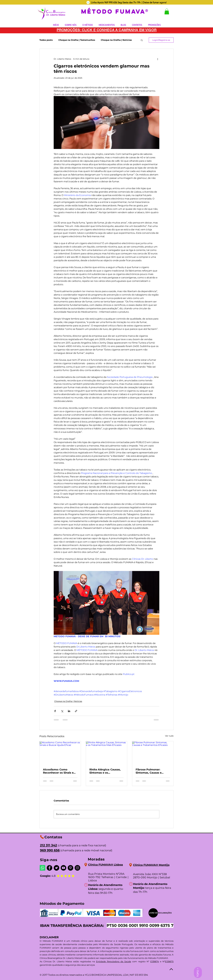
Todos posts (46, 40)
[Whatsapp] (42, 868)
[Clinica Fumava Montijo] (131, 865)
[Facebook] (49, 868)
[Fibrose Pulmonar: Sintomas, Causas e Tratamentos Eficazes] (153, 753)
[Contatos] (42, 837)
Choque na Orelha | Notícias (116, 40)
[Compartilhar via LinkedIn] (69, 711)
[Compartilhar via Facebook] (55, 711)
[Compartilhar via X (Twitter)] (62, 711)
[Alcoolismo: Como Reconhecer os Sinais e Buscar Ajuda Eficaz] (60, 753)
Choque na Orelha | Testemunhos (77, 40)
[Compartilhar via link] (76, 711)
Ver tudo (169, 736)
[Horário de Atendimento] (86, 885)
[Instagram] (77, 868)
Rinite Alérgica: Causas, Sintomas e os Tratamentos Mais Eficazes (105, 771)
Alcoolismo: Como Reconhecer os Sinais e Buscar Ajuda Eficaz (58, 771)
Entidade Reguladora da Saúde (114, 961)
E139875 (169, 961)
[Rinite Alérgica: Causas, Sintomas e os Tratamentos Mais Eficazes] (107, 753)
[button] (167, 12)
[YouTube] (63, 868)
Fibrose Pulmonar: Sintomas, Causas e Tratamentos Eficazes (150, 771)
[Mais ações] (158, 59)
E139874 (155, 961)
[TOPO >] (198, 972)
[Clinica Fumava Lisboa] (86, 865)
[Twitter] (56, 868)
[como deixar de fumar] (88, 2)
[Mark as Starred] (62, 876)
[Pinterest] (70, 868)
